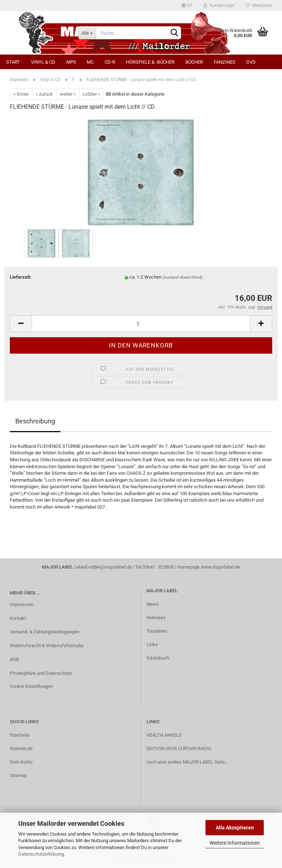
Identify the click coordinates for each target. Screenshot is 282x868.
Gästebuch (158, 658)
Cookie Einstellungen (31, 686)
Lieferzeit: (21, 277)
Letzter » (91, 94)
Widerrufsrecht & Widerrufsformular (47, 646)
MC (90, 62)
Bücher (194, 62)
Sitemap (18, 775)
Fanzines (225, 62)
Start (13, 62)
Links (152, 644)
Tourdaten (157, 631)
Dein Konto (21, 762)
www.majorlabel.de (220, 567)
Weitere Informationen (235, 843)
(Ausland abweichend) (183, 277)
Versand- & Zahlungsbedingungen (45, 632)
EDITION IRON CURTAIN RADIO (179, 748)
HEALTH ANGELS (164, 735)
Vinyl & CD (43, 62)
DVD (251, 62)
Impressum (22, 604)
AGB (14, 659)
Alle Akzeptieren (235, 828)
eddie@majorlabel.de (110, 567)
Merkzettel (259, 5)
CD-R (110, 62)
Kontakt (18, 618)
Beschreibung (35, 421)
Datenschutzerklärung (41, 854)
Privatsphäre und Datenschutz (41, 673)
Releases (156, 618)
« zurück (44, 94)
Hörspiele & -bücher (150, 62)
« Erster (21, 94)
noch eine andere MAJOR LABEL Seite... (187, 762)
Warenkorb (21, 748)
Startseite (20, 735)
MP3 (71, 62)
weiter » (68, 94)
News (152, 604)
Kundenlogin (219, 5)
